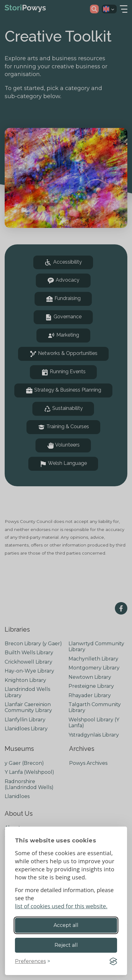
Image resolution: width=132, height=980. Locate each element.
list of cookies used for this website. (61, 906)
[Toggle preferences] (33, 961)
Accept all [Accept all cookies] (66, 925)
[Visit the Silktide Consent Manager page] (113, 961)
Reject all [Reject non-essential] (66, 945)
